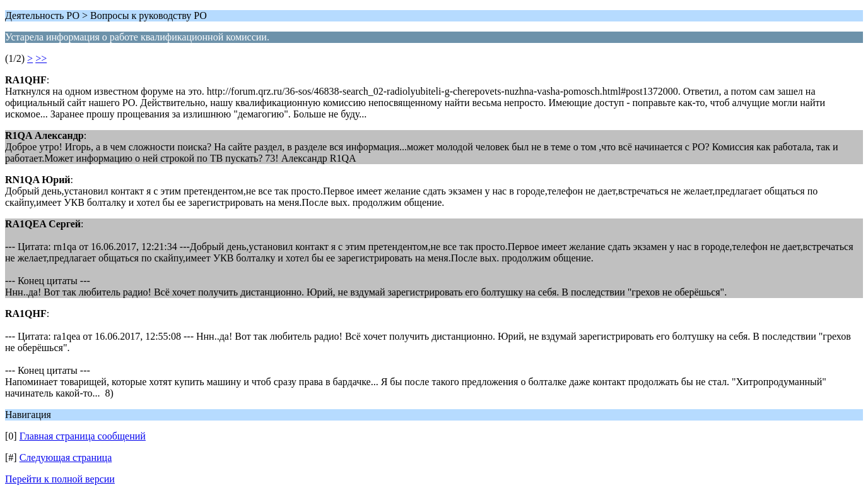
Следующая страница (66, 457)
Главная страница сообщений (83, 436)
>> (41, 58)
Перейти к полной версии (60, 479)
